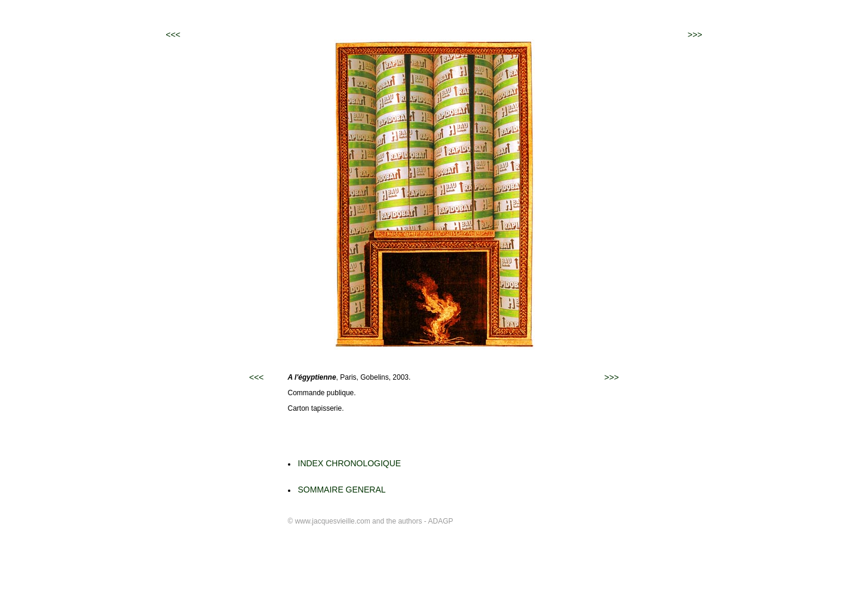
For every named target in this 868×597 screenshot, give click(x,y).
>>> (695, 35)
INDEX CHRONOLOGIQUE (350, 463)
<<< (174, 35)
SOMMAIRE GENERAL (342, 490)
